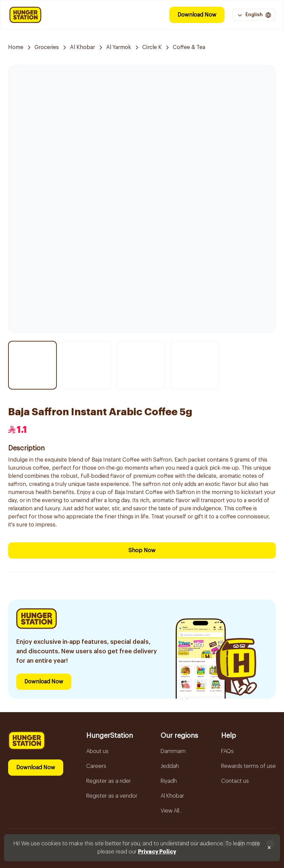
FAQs (227, 751)
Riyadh (169, 781)
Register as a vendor (112, 796)
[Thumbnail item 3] (141, 365)
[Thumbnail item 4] (195, 365)
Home (16, 47)
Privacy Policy (157, 852)
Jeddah (170, 766)
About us (97, 751)
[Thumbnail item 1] (32, 365)
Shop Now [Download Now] (142, 550)
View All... (171, 811)
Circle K (152, 47)
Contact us (235, 781)
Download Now (197, 15)
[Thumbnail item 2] (87, 365)
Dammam (173, 751)
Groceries (47, 47)
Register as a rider (109, 781)
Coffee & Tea (189, 47)
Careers (96, 766)
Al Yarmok (119, 47)
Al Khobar (82, 47)
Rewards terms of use (249, 766)
